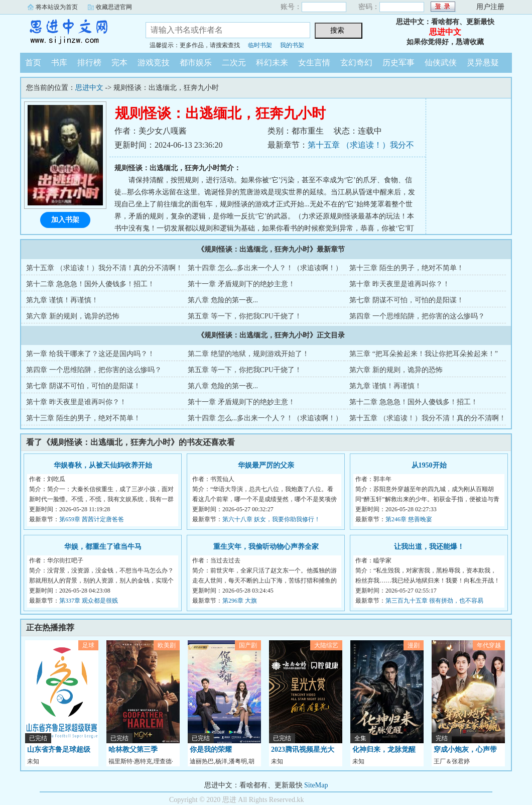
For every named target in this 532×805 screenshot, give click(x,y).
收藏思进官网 (114, 7)
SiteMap (316, 785)
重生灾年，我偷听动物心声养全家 (266, 547)
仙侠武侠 (441, 63)
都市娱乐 (196, 63)
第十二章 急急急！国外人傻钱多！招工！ (90, 284)
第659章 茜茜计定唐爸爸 (92, 519)
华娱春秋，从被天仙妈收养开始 (103, 465)
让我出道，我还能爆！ (429, 547)
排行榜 (89, 63)
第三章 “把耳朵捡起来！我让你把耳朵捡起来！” (424, 354)
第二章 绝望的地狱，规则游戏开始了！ (248, 354)
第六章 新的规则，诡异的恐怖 (73, 316)
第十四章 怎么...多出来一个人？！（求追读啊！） (265, 268)
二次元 (234, 63)
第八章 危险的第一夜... (223, 300)
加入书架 (65, 220)
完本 (119, 63)
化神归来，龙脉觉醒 (384, 750)
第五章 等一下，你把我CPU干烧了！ (245, 316)
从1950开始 (429, 465)
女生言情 (314, 63)
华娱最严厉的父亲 (266, 465)
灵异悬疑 (483, 63)
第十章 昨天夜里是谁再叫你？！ (400, 284)
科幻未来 (272, 63)
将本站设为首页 (57, 7)
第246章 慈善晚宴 (409, 519)
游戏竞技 (154, 63)
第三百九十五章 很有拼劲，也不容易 (434, 601)
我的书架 (292, 45)
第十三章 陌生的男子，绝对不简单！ (407, 268)
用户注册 (490, 7)
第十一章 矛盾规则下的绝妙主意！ (241, 284)
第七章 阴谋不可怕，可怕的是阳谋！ (407, 300)
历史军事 (398, 63)
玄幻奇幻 (356, 63)
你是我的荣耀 (211, 750)
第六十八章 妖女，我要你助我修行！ (271, 519)
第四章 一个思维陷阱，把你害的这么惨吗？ (417, 316)
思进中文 (75, 32)
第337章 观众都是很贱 (89, 601)
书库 (59, 63)
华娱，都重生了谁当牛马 (103, 547)
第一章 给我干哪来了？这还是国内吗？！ (90, 354)
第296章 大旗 (240, 601)
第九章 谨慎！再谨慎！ (62, 300)
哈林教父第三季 (133, 750)
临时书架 (260, 45)
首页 (33, 63)
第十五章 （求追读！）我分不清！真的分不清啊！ (104, 268)
